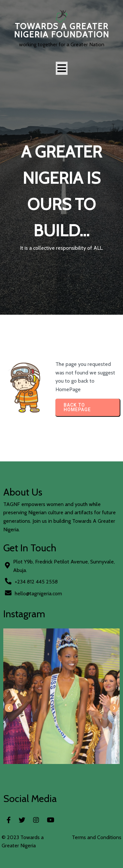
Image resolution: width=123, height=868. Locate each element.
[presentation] (9, 708)
